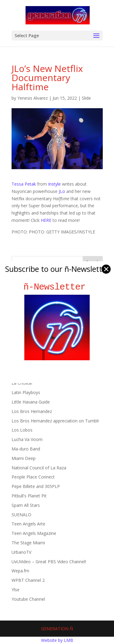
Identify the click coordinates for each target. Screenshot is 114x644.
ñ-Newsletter (57, 287)
